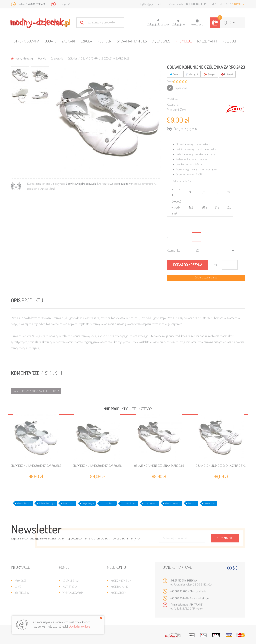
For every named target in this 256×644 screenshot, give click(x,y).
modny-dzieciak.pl (23, 58)
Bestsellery (22, 593)
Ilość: (215, 265)
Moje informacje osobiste (126, 599)
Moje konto (116, 567)
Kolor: (170, 237)
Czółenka (72, 58)
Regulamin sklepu (73, 605)
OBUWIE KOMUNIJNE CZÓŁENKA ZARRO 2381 (97, 466)
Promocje (184, 41)
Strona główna (26, 41)
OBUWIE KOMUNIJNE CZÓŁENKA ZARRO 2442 (221, 466)
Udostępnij (192, 74)
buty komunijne (151, 503)
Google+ (210, 74)
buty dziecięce (88, 503)
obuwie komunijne (173, 503)
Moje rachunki (119, 587)
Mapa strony (70, 587)
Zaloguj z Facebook (158, 21)
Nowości (229, 41)
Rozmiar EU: (174, 250)
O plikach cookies (25, 605)
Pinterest (227, 74)
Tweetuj (175, 74)
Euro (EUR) (208, 4)
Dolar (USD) (192, 4)
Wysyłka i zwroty (73, 593)
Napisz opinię (181, 88)
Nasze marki (207, 41)
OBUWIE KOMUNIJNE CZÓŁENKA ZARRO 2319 (159, 466)
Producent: (173, 110)
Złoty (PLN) (238, 4)
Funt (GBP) (223, 4)
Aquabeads (161, 41)
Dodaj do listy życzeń (185, 129)
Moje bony (117, 605)
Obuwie (50, 41)
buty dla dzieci (69, 503)
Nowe (18, 587)
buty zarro (192, 503)
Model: (171, 99)
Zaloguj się (178, 23)
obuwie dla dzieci (130, 503)
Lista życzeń (64, 4)
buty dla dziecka (108, 503)
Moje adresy (118, 593)
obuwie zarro (210, 503)
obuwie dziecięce (24, 503)
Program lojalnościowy (29, 599)
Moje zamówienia (121, 581)
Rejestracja (197, 23)
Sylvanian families (132, 41)
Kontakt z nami (71, 581)
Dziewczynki (57, 58)
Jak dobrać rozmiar (74, 599)
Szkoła (86, 41)
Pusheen (104, 41)
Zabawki (68, 41)
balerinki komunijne (47, 503)
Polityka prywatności (75, 611)
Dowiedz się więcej (80, 626)
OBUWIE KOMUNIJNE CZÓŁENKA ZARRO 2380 (36, 466)
